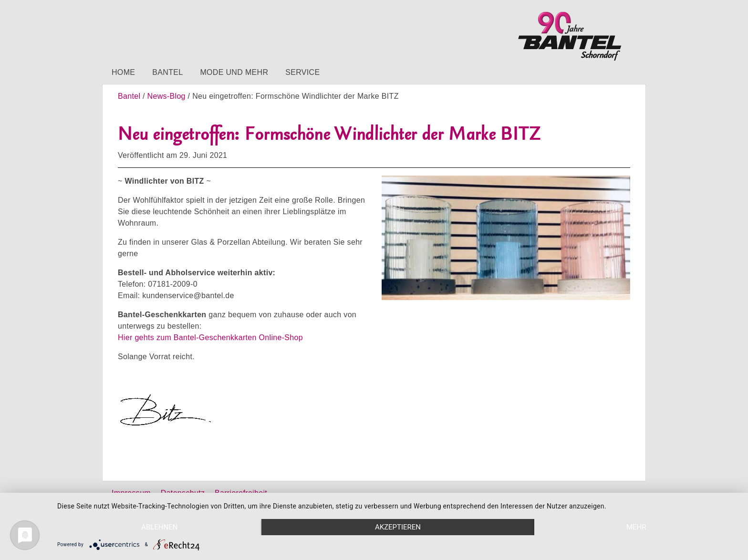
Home (123, 72)
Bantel (167, 72)
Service (302, 72)
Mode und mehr (234, 72)
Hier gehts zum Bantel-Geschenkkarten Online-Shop (210, 337)
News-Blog (166, 96)
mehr (636, 527)
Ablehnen (159, 527)
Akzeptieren (398, 527)
